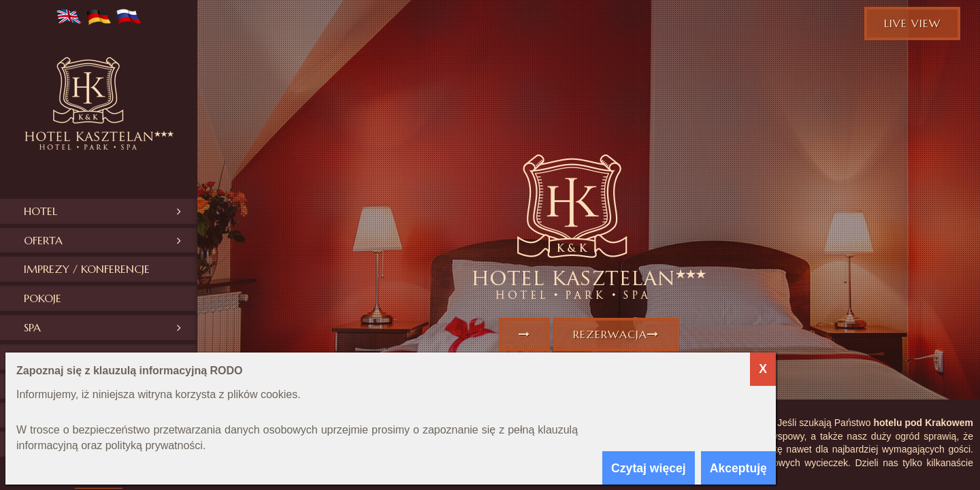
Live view (912, 23)
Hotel (40, 211)
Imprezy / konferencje (87, 269)
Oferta (43, 240)
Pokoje (43, 298)
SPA (32, 327)
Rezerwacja (616, 334)
